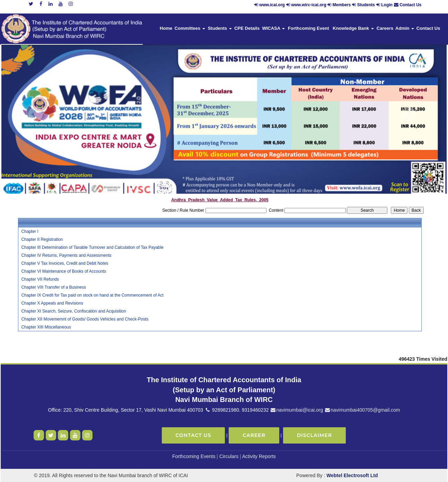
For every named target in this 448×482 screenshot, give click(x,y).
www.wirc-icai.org (309, 5)
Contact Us (410, 5)
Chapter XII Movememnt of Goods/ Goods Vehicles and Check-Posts (85, 319)
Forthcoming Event (308, 28)
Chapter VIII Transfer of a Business (54, 287)
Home (166, 28)
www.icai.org (272, 5)
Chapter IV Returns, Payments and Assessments (66, 255)
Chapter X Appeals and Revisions (52, 303)
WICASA (273, 28)
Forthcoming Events (194, 456)
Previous (36, 115)
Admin (405, 28)
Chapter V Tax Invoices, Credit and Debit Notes (65, 263)
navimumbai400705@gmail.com (362, 410)
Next (408, 115)
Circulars (229, 456)
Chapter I (30, 231)
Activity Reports (259, 456)
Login (387, 5)
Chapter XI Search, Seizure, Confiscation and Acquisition (74, 311)
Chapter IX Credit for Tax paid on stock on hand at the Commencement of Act (92, 295)
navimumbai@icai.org (296, 410)
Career (254, 435)
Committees (190, 28)
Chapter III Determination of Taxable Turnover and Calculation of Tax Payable (92, 247)
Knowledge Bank (353, 28)
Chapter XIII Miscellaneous (46, 327)
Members (342, 5)
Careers (385, 28)
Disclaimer (314, 435)
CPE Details (247, 28)
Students (366, 5)
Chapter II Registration (42, 239)
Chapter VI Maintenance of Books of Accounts (64, 271)
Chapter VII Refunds (40, 279)
